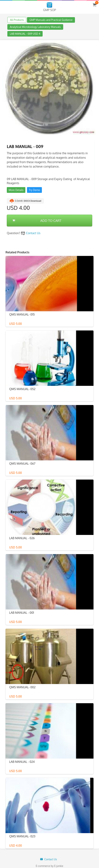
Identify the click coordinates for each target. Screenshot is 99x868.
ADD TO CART (37, 221)
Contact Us (33, 233)
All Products (17, 20)
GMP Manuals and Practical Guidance (51, 20)
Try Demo (34, 190)
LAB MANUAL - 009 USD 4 (25, 34)
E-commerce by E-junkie (50, 866)
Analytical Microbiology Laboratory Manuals (35, 27)
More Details (16, 190)
